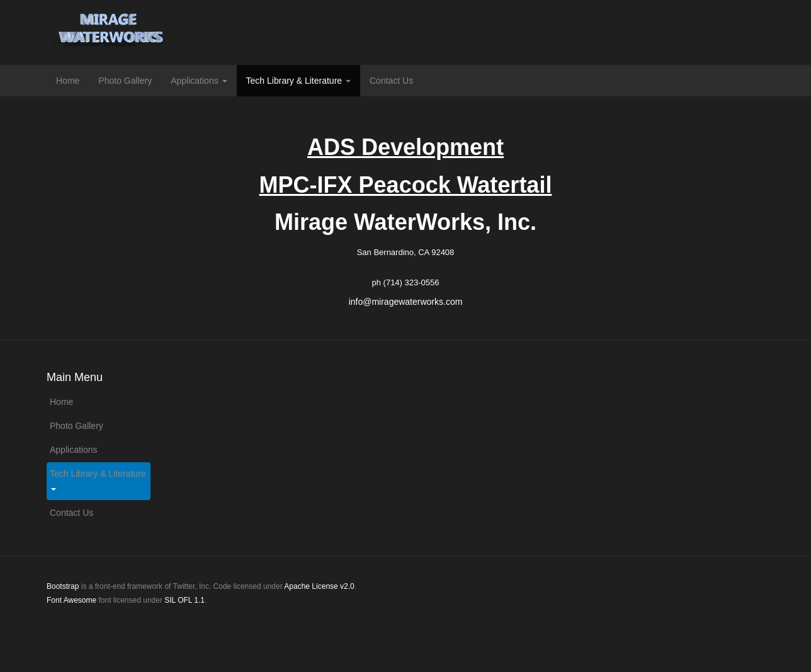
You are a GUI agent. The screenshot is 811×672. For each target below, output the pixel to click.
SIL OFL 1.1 (184, 600)
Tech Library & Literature (298, 81)
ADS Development (405, 147)
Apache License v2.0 (319, 586)
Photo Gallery (125, 81)
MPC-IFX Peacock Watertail (406, 185)
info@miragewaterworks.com (406, 302)
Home (68, 81)
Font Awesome (71, 600)
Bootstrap (63, 586)
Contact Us (391, 81)
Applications (199, 81)
